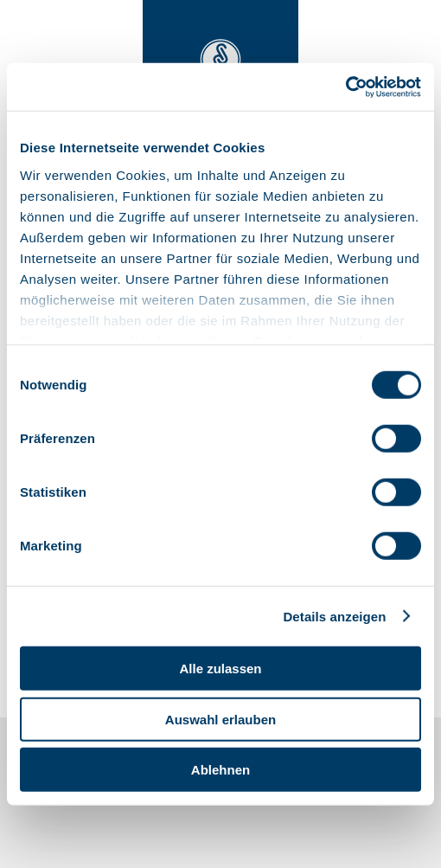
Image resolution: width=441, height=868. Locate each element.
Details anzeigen (334, 616)
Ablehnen (220, 770)
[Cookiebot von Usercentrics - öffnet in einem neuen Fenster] (345, 87)
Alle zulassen (220, 669)
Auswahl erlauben (220, 719)
